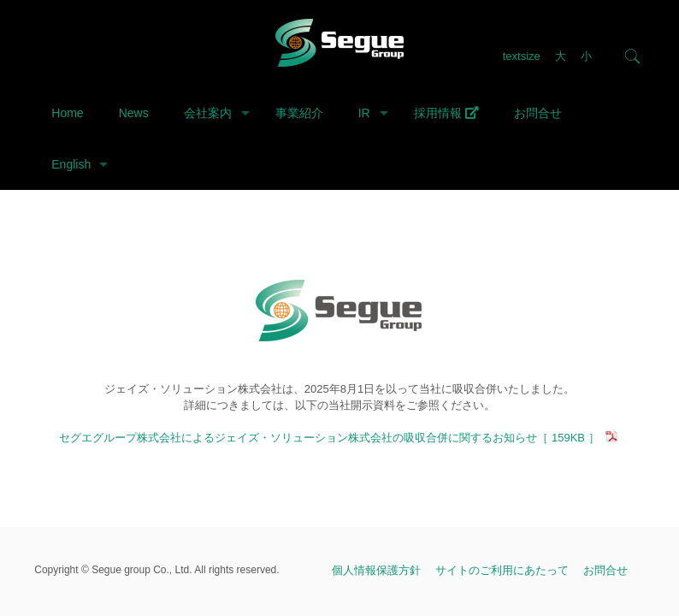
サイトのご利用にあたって (502, 570)
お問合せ (605, 570)
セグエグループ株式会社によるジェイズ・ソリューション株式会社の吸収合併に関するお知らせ (339, 438)
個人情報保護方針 (376, 570)
